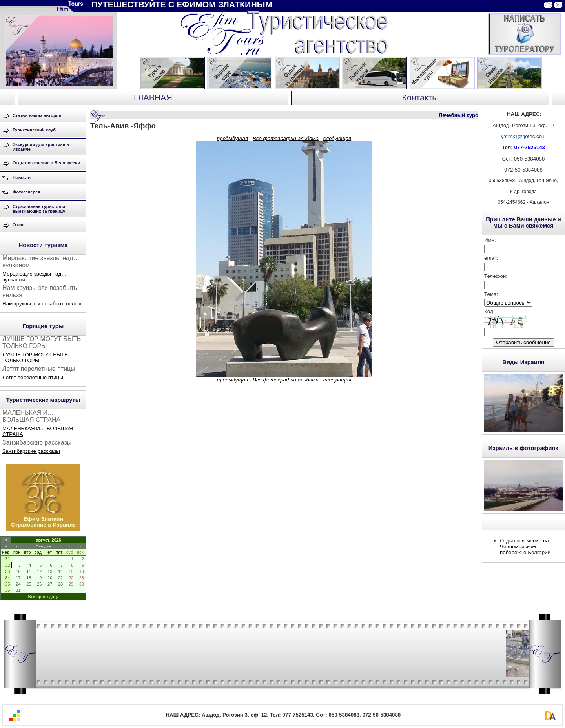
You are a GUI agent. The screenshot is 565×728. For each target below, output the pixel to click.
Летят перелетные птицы (33, 377)
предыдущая (232, 138)
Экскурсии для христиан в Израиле (41, 147)
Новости (22, 177)
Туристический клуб (34, 130)
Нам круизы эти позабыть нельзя (43, 304)
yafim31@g (513, 137)
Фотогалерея (26, 192)
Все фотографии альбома (286, 138)
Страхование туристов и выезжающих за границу (39, 209)
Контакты (420, 98)
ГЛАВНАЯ (153, 98)
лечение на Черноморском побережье (524, 546)
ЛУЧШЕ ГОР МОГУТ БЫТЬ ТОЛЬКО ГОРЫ (35, 358)
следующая (337, 138)
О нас (19, 225)
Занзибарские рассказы (31, 451)
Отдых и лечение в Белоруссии (46, 163)
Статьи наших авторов (37, 115)
